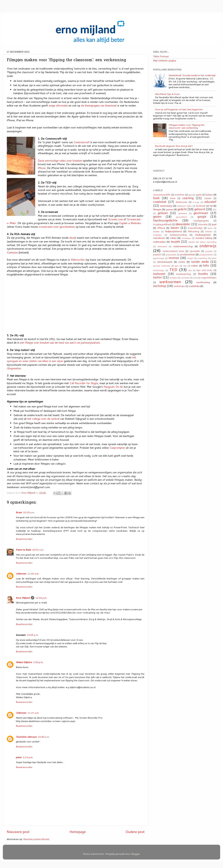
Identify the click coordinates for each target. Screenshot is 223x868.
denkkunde (181, 202)
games (170, 209)
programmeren (206, 255)
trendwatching (184, 274)
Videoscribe (78, 260)
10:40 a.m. (44, 737)
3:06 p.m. (38, 662)
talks (206, 265)
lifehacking (194, 231)
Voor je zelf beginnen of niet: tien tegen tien (179, 109)
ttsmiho (203, 274)
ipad (214, 224)
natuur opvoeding (208, 242)
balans (209, 195)
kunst (210, 228)
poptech (157, 255)
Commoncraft (82, 142)
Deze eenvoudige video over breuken (60, 161)
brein (173, 198)
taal (185, 266)
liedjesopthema (173, 231)
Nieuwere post (18, 832)
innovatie (203, 224)
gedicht (182, 209)
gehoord (200, 209)
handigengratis (201, 221)
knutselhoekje (195, 228)
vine (195, 278)
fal (211, 206)
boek (156, 198)
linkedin (209, 231)
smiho (182, 262)
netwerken (162, 246)
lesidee (156, 231)
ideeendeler (183, 224)
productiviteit (188, 254)
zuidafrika (194, 286)
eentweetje (166, 206)
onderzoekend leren (173, 251)
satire (214, 258)
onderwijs (208, 246)
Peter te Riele (23, 550)
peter (19, 757)
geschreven (201, 213)
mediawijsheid (203, 235)
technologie (159, 270)
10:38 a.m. (29, 512)
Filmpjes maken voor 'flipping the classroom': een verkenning (186, 126)
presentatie (171, 255)
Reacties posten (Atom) (36, 839)
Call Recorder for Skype (84, 383)
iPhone (161, 228)
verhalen (173, 278)
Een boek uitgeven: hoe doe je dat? (174, 146)
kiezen (175, 228)
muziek (175, 241)
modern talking (204, 238)
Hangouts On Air (113, 387)
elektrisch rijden (184, 206)
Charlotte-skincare (26, 737)
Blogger (136, 854)
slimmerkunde (165, 262)
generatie (183, 213)
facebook (201, 206)
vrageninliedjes (209, 278)
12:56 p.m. (41, 598)
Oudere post (135, 832)
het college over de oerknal (43, 419)
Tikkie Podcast (161, 56)
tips (190, 270)
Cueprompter (117, 448)
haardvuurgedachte (165, 220)
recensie (174, 258)
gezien (157, 216)
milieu (173, 238)
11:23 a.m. (33, 713)
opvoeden (195, 251)
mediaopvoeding (178, 235)
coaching (188, 198)
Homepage (77, 832)
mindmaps (186, 238)
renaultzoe (202, 258)
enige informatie (58, 105)
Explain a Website (130, 223)
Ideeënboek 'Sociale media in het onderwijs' (192, 75)
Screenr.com (115, 219)
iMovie (42, 168)
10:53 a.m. (38, 550)
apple (199, 195)
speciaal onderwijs (162, 266)
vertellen (185, 278)
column (208, 198)
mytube (192, 242)
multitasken (159, 242)
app (190, 195)
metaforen (159, 238)
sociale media (200, 262)
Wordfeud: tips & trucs (167, 94)
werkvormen (170, 282)
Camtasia (12, 252)
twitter (158, 277)
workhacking (203, 282)
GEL (215, 209)
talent (195, 266)
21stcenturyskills (162, 195)
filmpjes (157, 209)
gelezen (163, 213)
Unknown (21, 573)
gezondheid (181, 217)
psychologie (159, 258)
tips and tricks (204, 270)
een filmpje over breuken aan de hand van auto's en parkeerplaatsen (60, 343)
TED (173, 270)
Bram (19, 512)
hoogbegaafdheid (162, 224)
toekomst (159, 274)
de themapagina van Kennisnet (99, 105)
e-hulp (196, 202)
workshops (179, 286)
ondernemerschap (183, 246)
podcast (209, 251)
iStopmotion (14, 368)
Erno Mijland (23, 598)
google (202, 216)
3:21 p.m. (28, 757)
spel (177, 266)
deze (72, 238)
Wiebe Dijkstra (24, 662)
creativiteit (160, 202)
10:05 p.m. (33, 635)
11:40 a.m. (33, 573)
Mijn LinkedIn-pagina (165, 60)
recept (190, 258)
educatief (210, 202)
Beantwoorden (24, 539)
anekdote (179, 195)
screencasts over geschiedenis (57, 227)
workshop (160, 286)
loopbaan (157, 235)
